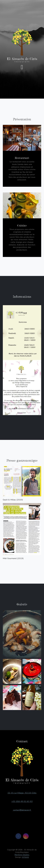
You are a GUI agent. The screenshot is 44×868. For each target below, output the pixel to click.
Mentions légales (22, 855)
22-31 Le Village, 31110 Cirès (22, 793)
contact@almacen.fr (22, 810)
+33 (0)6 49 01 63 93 (22, 801)
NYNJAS (25, 857)
